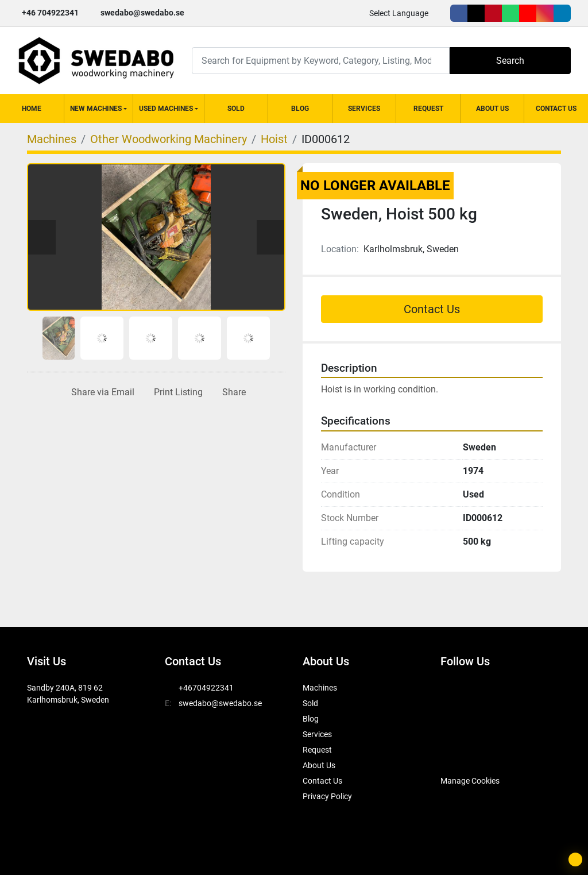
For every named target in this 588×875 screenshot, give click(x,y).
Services (364, 109)
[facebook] (459, 13)
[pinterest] (493, 13)
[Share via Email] (100, 392)
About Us (492, 109)
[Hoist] (274, 139)
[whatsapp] (510, 13)
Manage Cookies (470, 781)
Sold (236, 109)
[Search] (321, 61)
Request (428, 109)
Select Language (399, 13)
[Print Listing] (176, 392)
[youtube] (528, 13)
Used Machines (166, 109)
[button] (98, 109)
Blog (300, 109)
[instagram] (545, 13)
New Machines (96, 109)
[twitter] (476, 13)
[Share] (232, 392)
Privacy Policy (327, 796)
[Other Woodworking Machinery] (169, 139)
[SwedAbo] (462, 752)
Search (510, 61)
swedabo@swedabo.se (142, 13)
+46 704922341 (50, 13)
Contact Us (556, 109)
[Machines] (52, 139)
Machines (320, 688)
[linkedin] (562, 13)
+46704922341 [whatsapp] (206, 688)
